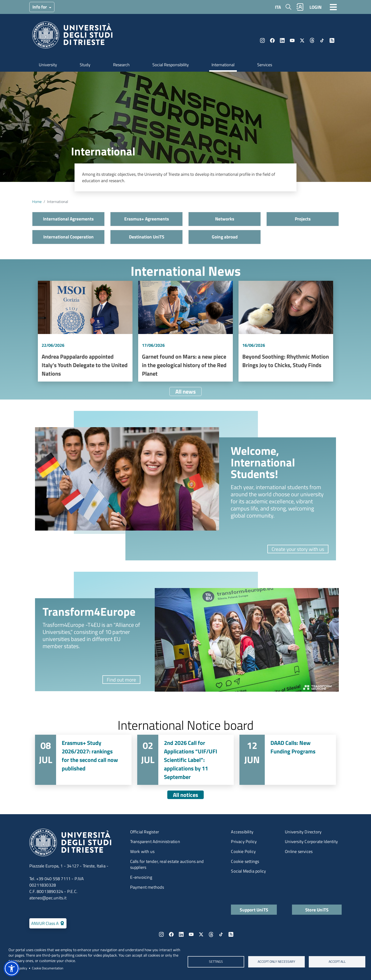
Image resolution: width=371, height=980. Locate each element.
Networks (225, 219)
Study (85, 65)
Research (121, 65)
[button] (12, 968)
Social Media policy (248, 871)
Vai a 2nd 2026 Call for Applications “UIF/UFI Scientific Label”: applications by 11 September (185, 760)
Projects (303, 219)
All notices (185, 795)
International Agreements (68, 219)
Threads (312, 40)
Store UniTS (317, 910)
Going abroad (225, 237)
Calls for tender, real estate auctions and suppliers (167, 864)
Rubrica (300, 7)
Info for (40, 7)
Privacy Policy (244, 842)
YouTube (292, 40)
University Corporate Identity (311, 842)
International (223, 65)
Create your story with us (298, 549)
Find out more (121, 680)
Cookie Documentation (48, 968)
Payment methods (147, 887)
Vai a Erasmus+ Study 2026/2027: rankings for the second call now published (83, 760)
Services (265, 65)
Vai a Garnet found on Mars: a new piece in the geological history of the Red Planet (185, 331)
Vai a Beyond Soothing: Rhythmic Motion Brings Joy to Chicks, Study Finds (286, 331)
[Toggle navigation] (333, 7)
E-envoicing (141, 877)
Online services (299, 851)
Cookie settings (245, 861)
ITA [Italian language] (278, 7)
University (48, 65)
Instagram (262, 40)
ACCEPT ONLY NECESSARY (276, 962)
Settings (216, 962)
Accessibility (242, 832)
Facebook (272, 40)
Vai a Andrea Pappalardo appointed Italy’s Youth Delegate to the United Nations (85, 331)
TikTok (322, 40)
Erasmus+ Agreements (147, 219)
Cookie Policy (243, 851)
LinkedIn (282, 40)
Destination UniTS (147, 237)
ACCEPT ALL (337, 962)
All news (185, 391)
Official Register (145, 832)
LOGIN (316, 7)
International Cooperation (68, 237)
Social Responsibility (171, 65)
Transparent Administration (155, 842)
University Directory (303, 832)
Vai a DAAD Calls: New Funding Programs (288, 760)
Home (37, 202)
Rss (332, 40)
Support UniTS (254, 910)
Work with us (142, 851)
